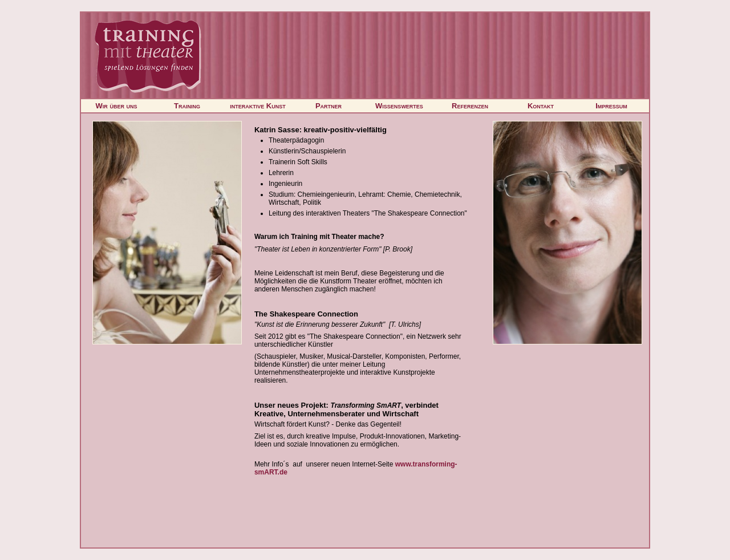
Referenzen (470, 106)
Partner (328, 106)
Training (187, 106)
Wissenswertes (399, 106)
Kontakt (541, 106)
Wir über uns (117, 106)
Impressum (611, 106)
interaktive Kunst (258, 106)
